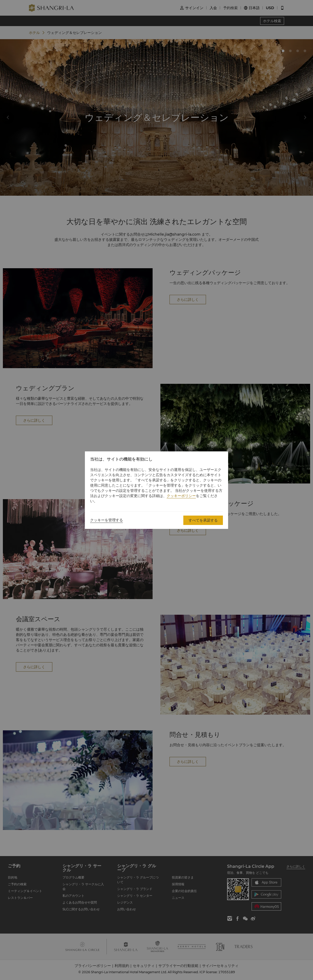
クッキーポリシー (181, 496)
